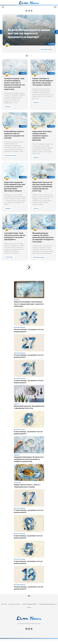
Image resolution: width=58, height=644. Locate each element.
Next (56, 32)
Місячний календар (46, 50)
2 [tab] (29, 56)
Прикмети (8, 107)
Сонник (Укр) (9, 261)
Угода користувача (14, 608)
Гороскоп (36, 209)
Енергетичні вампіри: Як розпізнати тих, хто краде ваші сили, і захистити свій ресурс (29, 308)
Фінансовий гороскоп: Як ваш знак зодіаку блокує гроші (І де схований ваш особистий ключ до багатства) (43, 188)
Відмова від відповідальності (48, 608)
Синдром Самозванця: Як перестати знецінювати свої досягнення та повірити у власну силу (29, 463)
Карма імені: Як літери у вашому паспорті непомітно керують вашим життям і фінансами (42, 137)
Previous (2, 32)
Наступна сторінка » (29, 271)
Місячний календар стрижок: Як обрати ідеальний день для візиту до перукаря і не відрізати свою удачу (42, 241)
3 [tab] (31, 56)
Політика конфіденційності (30, 608)
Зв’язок (29, 611)
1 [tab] (27, 56)
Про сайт (4, 608)
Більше (51, 44)
